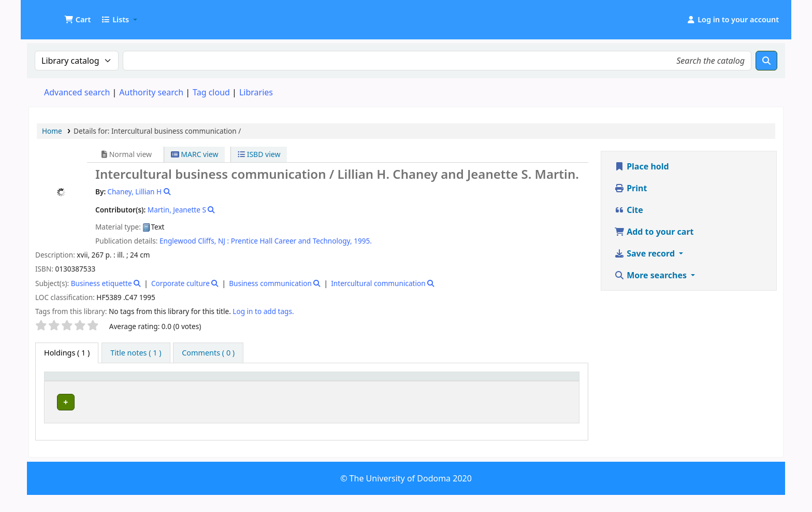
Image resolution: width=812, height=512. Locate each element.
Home (52, 131)
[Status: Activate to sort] (557, 386)
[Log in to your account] (733, 20)
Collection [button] (314, 391)
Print (630, 188)
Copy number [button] (485, 386)
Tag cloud (211, 92)
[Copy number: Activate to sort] (501, 386)
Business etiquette (102, 283)
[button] (77, 20)
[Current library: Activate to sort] (195, 386)
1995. (363, 241)
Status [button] (552, 391)
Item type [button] (57, 386)
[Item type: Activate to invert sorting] (72, 386)
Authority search (151, 92)
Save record (646, 253)
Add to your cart (654, 232)
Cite (629, 210)
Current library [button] (132, 391)
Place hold (642, 166)
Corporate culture (180, 283)
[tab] (136, 353)
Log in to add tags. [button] (263, 311)
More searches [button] (651, 275)
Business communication (270, 283)
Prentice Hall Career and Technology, (292, 241)
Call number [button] (375, 391)
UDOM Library (55, 15)
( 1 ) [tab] (67, 353)
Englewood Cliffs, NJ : (194, 241)
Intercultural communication (378, 283)
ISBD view (259, 154)
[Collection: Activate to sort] (319, 386)
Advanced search (77, 92)
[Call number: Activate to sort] (407, 386)
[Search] (766, 61)
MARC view (195, 154)
